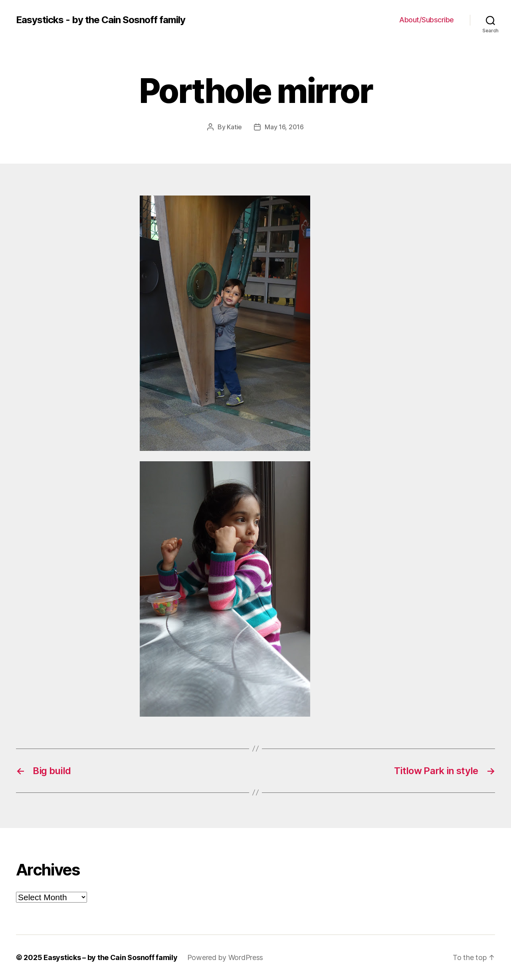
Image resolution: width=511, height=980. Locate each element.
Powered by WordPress (225, 957)
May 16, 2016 (284, 127)
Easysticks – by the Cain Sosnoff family (110, 957)
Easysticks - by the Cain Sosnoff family (101, 20)
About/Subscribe (427, 20)
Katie (234, 127)
